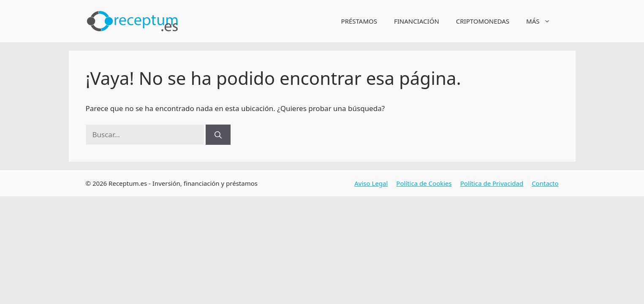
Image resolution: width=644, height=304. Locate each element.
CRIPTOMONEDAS (483, 21)
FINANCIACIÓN (417, 21)
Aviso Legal (371, 183)
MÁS (542, 21)
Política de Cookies (424, 183)
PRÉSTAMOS (359, 21)
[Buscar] (218, 135)
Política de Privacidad (492, 183)
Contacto (545, 183)
